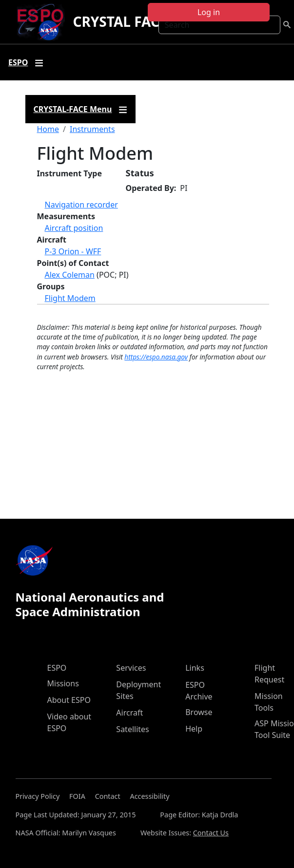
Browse (199, 712)
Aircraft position (74, 228)
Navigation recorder (81, 205)
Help (194, 729)
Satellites (132, 729)
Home (48, 129)
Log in (209, 12)
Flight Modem (70, 298)
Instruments (92, 129)
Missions (63, 683)
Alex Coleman (70, 275)
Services (131, 668)
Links (195, 668)
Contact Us (211, 833)
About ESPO (69, 700)
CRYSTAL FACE (120, 21)
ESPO (57, 668)
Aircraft (129, 713)
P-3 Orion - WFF (73, 251)
